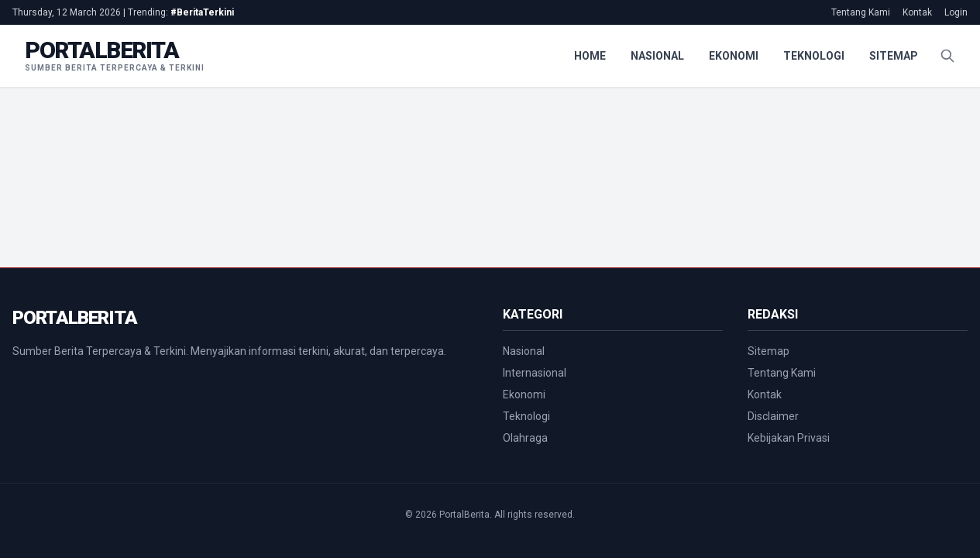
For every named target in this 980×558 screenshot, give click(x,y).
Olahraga (525, 438)
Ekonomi (734, 56)
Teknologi (814, 56)
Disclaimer (773, 416)
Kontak (917, 12)
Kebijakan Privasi (789, 438)
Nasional (657, 56)
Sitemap (894, 56)
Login (956, 12)
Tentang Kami (861, 12)
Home (590, 56)
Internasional (535, 373)
